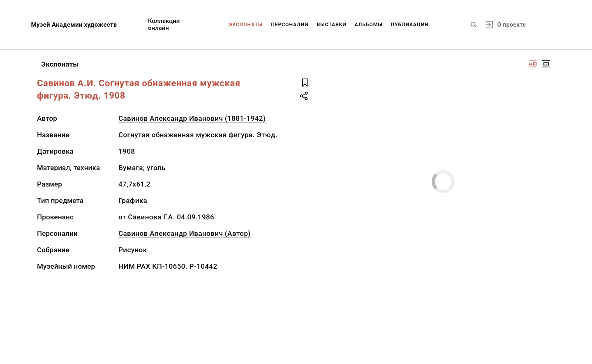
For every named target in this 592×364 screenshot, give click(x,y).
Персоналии (290, 25)
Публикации (410, 25)
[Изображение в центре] (546, 64)
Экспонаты (246, 25)
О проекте (512, 25)
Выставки (331, 25)
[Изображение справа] (533, 64)
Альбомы (369, 25)
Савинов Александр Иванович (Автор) (185, 233)
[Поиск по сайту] (474, 25)
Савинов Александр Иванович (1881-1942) (192, 118)
